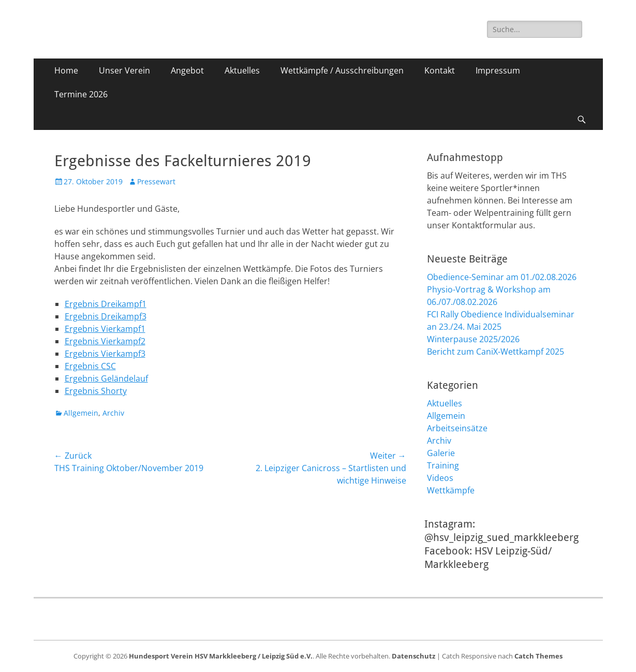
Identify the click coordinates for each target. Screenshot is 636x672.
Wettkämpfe (451, 490)
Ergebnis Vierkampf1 (105, 329)
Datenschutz (413, 656)
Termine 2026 (81, 94)
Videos (440, 478)
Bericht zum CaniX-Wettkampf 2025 (496, 352)
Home (66, 70)
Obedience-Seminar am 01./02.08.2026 (502, 277)
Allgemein (81, 413)
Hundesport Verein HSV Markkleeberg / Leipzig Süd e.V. (221, 656)
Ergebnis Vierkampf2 (105, 341)
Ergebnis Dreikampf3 (106, 316)
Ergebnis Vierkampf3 (105, 354)
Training (443, 465)
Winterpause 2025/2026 (473, 339)
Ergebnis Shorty (96, 391)
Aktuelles (242, 70)
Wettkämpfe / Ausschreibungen (342, 70)
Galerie (441, 453)
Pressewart (156, 181)
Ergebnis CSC (90, 366)
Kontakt (440, 70)
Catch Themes (538, 656)
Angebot (187, 70)
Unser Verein (124, 70)
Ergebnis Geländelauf (106, 378)
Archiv (113, 413)
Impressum (498, 70)
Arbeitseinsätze (457, 428)
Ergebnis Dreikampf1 (106, 304)
